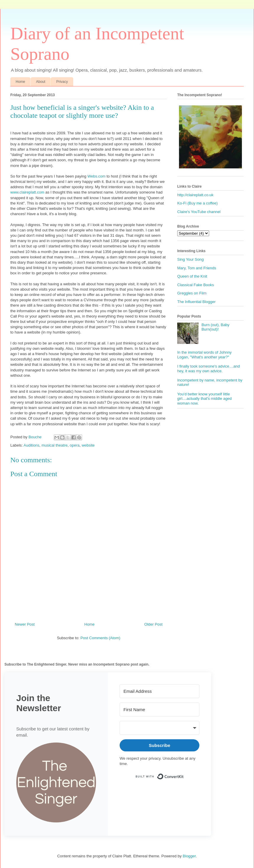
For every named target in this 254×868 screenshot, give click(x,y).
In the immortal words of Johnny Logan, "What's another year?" (204, 355)
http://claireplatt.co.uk (195, 195)
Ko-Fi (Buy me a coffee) (197, 203)
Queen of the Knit (192, 276)
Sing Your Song (190, 259)
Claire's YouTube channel (199, 212)
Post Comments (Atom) (100, 638)
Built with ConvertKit (184, 774)
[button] (56, 783)
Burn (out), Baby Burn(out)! (215, 327)
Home (20, 82)
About (41, 82)
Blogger (189, 856)
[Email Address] (159, 691)
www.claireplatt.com (27, 192)
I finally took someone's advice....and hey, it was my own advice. (209, 369)
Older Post (153, 624)
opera (75, 445)
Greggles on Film (192, 293)
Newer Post (25, 624)
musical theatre (55, 445)
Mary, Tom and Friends (197, 268)
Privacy (62, 82)
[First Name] (159, 710)
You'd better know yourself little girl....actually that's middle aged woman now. (205, 399)
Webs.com (96, 176)
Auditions (31, 445)
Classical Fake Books (196, 285)
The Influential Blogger (196, 302)
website (88, 445)
